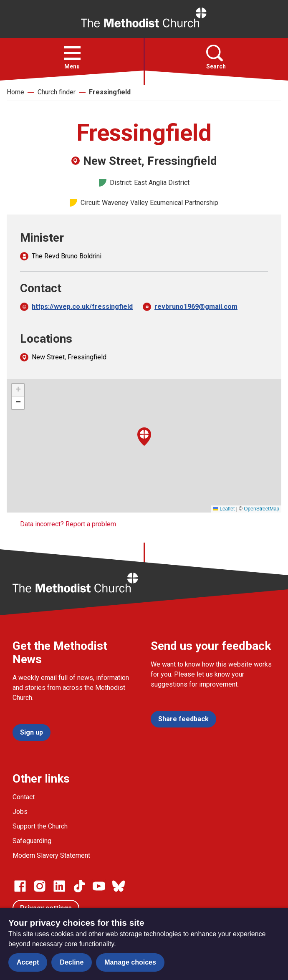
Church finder (57, 92)
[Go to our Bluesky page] (119, 886)
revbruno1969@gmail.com (196, 307)
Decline (72, 962)
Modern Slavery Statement (51, 855)
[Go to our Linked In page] (59, 886)
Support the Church (40, 826)
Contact (24, 797)
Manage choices (130, 962)
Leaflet (224, 509)
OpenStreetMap (261, 509)
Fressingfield (110, 92)
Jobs (20, 812)
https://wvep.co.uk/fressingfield (82, 307)
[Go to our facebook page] (20, 886)
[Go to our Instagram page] (40, 886)
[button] (72, 53)
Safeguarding (32, 841)
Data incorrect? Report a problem (68, 524)
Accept (28, 962)
